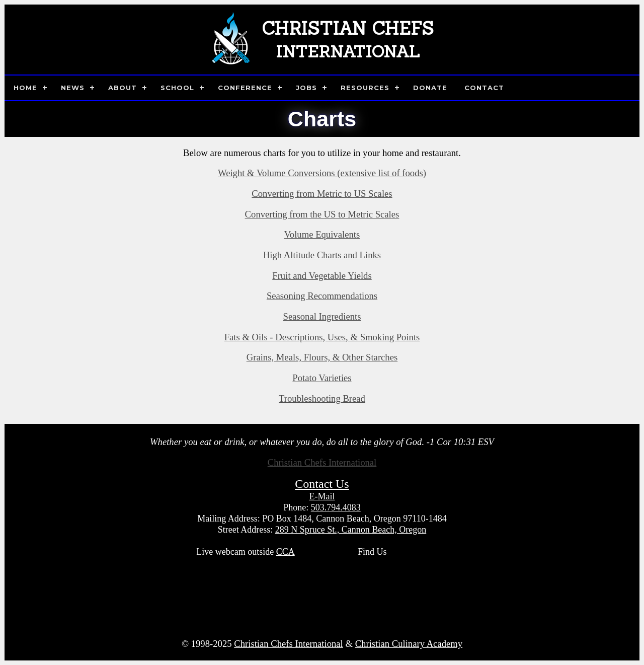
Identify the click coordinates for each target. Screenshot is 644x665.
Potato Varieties (322, 378)
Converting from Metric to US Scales (322, 194)
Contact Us (322, 484)
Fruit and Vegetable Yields (322, 276)
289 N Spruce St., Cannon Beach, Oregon (351, 530)
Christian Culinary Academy (409, 644)
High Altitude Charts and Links (322, 255)
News (73, 88)
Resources (365, 88)
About (123, 88)
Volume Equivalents (322, 234)
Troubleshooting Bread (322, 398)
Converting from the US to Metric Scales (322, 214)
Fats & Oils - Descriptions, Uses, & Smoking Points (322, 337)
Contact (484, 88)
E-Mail (322, 496)
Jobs (306, 88)
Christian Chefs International (322, 462)
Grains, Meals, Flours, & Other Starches (322, 357)
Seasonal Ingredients (322, 316)
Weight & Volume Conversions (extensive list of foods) (322, 173)
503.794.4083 (336, 507)
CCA (286, 552)
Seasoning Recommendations (322, 296)
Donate (430, 88)
